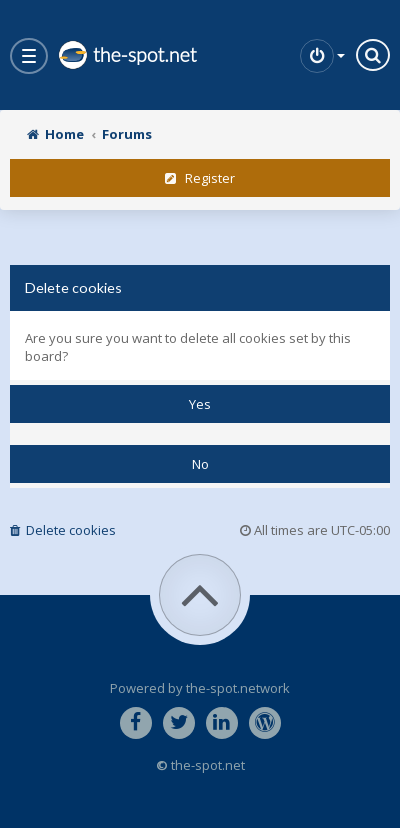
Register (200, 178)
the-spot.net (127, 55)
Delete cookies (63, 530)
